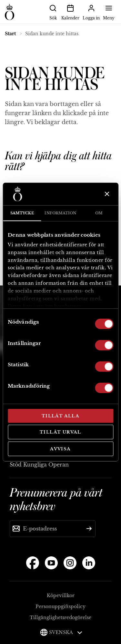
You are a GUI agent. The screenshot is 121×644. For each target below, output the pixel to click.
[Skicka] (89, 529)
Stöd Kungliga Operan (39, 465)
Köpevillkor (61, 596)
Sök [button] (53, 12)
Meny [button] (109, 12)
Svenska (66, 632)
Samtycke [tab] (22, 213)
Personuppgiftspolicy (60, 606)
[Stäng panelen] (106, 194)
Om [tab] (99, 213)
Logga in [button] (91, 12)
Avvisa (60, 449)
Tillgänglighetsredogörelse (60, 617)
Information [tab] (60, 213)
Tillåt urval (60, 432)
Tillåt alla (60, 416)
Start (10, 34)
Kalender (70, 12)
